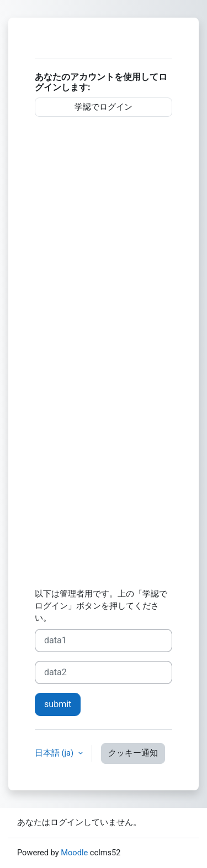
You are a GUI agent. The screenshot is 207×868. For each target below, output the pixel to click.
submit (58, 704)
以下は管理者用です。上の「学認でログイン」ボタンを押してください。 (101, 606)
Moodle (74, 853)
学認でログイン (104, 107)
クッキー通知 (133, 753)
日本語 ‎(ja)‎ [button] (55, 753)
